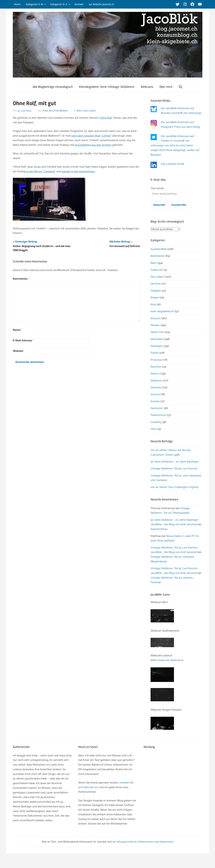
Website (18, 351)
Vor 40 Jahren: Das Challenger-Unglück (175, 487)
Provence (156, 360)
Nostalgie (156, 346)
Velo (153, 429)
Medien (155, 325)
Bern (79, 111)
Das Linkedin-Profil (172, 164)
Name (17, 330)
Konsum (156, 318)
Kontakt (79, 4)
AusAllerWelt (159, 249)
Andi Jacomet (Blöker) (55, 111)
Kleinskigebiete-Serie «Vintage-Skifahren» (107, 87)
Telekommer (158, 415)
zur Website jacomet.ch (101, 4)
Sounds (155, 394)
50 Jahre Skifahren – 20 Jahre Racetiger (175, 462)
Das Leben (90, 111)
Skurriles (156, 387)
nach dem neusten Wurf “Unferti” (91, 136)
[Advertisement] (173, 774)
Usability (156, 422)
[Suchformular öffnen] (181, 87)
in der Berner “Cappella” (41, 171)
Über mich (166, 87)
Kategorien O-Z (60, 4)
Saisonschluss (159, 529)
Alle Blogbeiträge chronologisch (53, 87)
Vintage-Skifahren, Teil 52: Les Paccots (174, 468)
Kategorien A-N (36, 4)
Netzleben (157, 339)
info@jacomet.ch (126, 842)
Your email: (157, 188)
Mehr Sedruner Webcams (167, 660)
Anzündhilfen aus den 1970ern (93, 145)
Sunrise (155, 401)
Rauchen (156, 367)
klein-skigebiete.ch (162, 311)
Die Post (156, 284)
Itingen (155, 297)
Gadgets (156, 291)
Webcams (147, 87)
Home (17, 4)
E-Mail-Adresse (23, 340)
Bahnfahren (158, 256)
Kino (153, 304)
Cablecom (157, 270)
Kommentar (21, 279)
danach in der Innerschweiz (78, 171)
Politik (154, 353)
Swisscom (157, 408)
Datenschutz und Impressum (156, 842)
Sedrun (155, 373)
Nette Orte (157, 332)
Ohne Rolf (106, 118)
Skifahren (156, 381)
